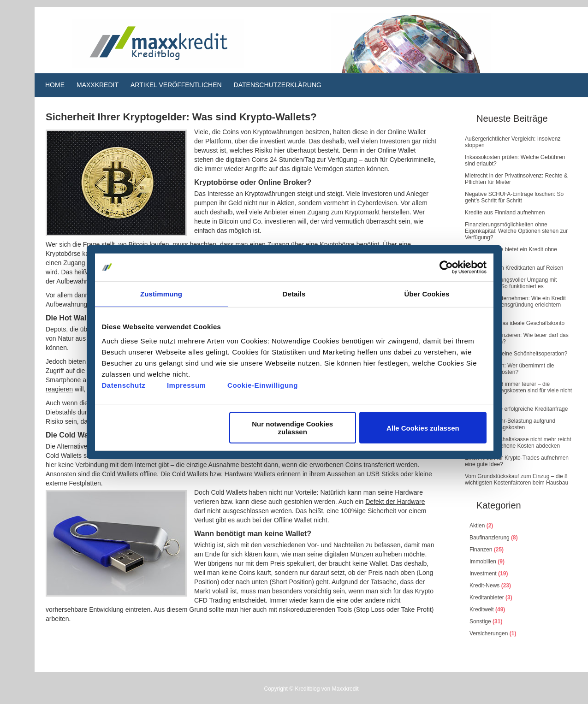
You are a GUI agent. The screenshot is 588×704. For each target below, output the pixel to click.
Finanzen (481, 550)
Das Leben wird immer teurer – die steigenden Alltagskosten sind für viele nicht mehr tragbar (518, 390)
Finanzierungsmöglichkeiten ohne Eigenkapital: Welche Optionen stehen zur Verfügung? (516, 231)
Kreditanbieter (487, 598)
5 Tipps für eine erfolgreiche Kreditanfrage (516, 409)
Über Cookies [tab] (427, 293)
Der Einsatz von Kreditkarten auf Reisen (514, 268)
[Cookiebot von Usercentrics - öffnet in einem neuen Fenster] (446, 267)
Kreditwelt (482, 609)
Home (55, 85)
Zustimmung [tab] (161, 293)
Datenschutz (124, 385)
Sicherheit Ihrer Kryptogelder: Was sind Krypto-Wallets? (181, 117)
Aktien (477, 526)
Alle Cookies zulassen (423, 428)
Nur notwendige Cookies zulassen (292, 428)
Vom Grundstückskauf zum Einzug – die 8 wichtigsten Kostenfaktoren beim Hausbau (517, 479)
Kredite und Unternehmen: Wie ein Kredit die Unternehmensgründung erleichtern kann (515, 305)
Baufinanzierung (490, 538)
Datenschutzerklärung (278, 85)
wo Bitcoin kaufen (144, 244)
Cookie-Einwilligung (263, 385)
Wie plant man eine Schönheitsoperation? (516, 354)
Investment (483, 574)
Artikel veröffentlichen (176, 85)
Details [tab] (294, 293)
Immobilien (483, 562)
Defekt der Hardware (395, 502)
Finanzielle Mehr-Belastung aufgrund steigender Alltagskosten (510, 424)
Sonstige (480, 621)
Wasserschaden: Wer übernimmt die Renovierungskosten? (509, 369)
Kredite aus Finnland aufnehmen (505, 213)
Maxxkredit (98, 85)
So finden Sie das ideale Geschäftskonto (515, 323)
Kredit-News (484, 586)
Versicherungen (489, 633)
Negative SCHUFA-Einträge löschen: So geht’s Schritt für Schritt (514, 197)
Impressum (187, 385)
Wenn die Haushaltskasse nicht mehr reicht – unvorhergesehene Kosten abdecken (518, 443)
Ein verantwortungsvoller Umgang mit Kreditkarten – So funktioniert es (511, 283)
